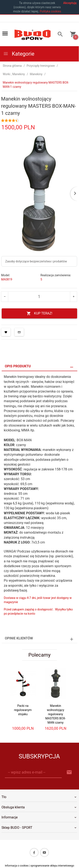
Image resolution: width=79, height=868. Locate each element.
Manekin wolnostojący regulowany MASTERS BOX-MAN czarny (56, 714)
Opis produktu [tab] (18, 366)
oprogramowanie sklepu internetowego (52, 866)
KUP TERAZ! (39, 314)
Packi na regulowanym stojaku (23, 710)
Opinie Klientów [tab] (19, 638)
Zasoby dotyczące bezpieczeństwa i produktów (36, 261)
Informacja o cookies (17, 866)
